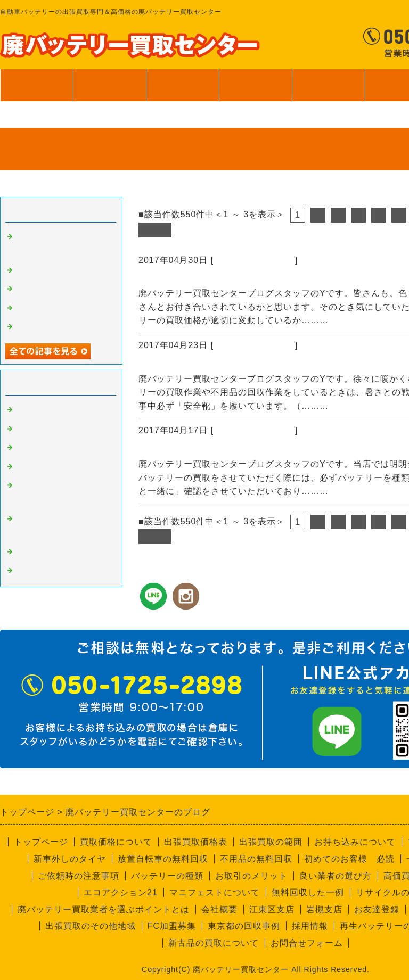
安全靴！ (159, 365)
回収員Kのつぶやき (53, 571)
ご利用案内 (328, 90)
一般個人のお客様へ (54, 327)
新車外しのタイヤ (70, 859)
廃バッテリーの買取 (254, 260)
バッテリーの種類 (167, 876)
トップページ (37, 85)
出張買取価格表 (196, 842)
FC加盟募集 (172, 926)
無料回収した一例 (308, 892)
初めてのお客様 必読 (349, 859)
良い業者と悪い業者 (54, 448)
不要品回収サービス (54, 467)
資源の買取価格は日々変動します (214, 279)
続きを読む (354, 320)
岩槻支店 (324, 909)
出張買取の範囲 (271, 842)
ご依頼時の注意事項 (79, 876)
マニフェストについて (215, 892)
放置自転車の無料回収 (163, 859)
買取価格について (116, 842)
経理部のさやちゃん (54, 552)
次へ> (155, 230)
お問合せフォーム (307, 943)
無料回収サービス (50, 308)
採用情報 (310, 926)
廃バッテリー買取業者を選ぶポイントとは (104, 909)
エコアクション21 (121, 892)
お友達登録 (377, 909)
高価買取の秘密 (46, 429)
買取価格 (110, 85)
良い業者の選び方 (336, 876)
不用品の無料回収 (256, 859)
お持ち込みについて (355, 842)
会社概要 (219, 909)
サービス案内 (255, 90)
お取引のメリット (251, 876)
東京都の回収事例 (244, 926)
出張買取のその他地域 (91, 926)
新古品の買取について (214, 943)
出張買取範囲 (183, 85)
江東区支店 (272, 909)
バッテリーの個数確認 (189, 450)
